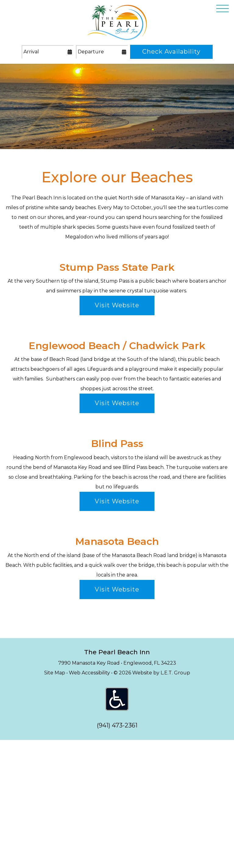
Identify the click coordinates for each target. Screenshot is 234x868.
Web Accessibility (89, 673)
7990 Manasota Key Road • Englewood (117, 663)
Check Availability (171, 52)
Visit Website (117, 305)
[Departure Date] (102, 52)
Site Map (55, 673)
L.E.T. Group (175, 673)
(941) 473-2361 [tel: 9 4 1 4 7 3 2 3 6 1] (117, 725)
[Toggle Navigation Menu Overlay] (223, 9)
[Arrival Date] (48, 52)
